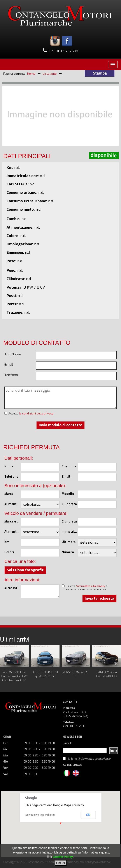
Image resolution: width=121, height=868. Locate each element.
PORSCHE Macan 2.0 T (76, 674)
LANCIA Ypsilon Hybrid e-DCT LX (107, 674)
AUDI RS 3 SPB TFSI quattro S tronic (45, 674)
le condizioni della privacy (36, 413)
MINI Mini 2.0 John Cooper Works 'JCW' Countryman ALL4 (14, 676)
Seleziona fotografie (25, 570)
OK (88, 815)
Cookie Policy (63, 857)
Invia (114, 751)
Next (115, 664)
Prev (6, 664)
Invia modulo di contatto (60, 425)
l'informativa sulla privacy (90, 586)
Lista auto (50, 74)
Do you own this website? (40, 815)
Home (31, 74)
